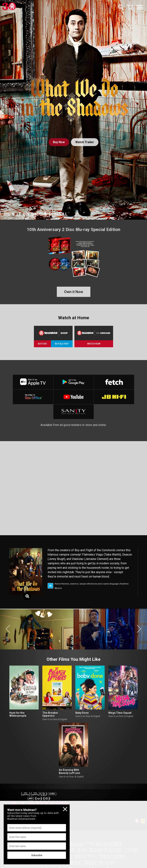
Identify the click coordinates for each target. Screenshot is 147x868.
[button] (8, 629)
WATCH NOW (94, 344)
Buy (59, 142)
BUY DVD (42, 344)
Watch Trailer (85, 142)
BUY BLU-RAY (62, 344)
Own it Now (74, 292)
